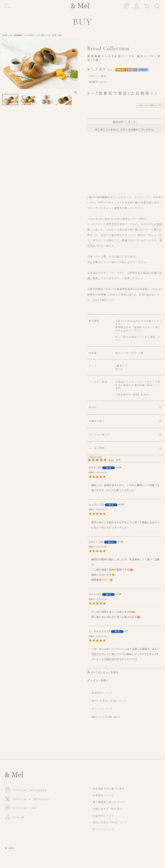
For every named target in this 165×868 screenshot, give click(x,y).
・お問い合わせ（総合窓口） (107, 809)
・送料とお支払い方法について (108, 701)
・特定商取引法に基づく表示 (107, 789)
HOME (5, 35)
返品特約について (102, 693)
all (11, 35)
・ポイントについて (101, 709)
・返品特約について (102, 816)
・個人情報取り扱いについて (107, 802)
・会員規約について (102, 795)
